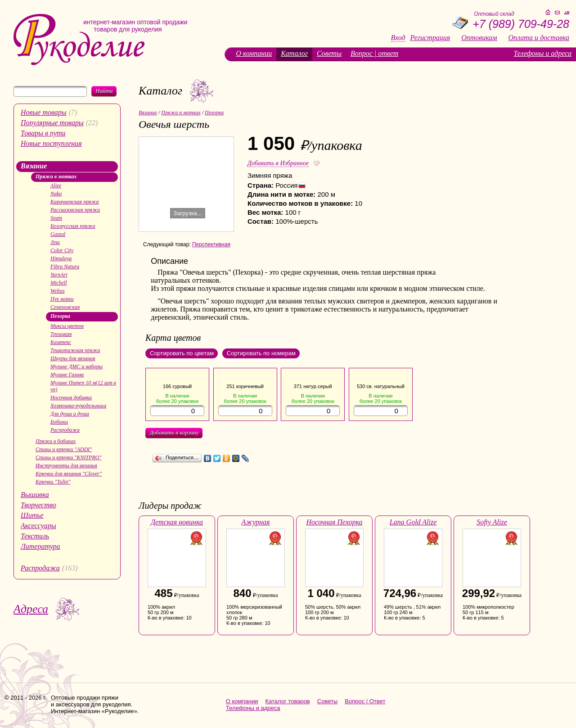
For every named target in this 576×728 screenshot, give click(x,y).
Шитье (32, 515)
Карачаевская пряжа (75, 202)
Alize (56, 185)
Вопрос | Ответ (365, 701)
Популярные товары (52, 123)
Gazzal (58, 234)
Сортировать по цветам (182, 353)
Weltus (58, 291)
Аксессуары (38, 526)
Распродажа (65, 430)
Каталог (294, 53)
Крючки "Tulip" (53, 482)
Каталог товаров (288, 701)
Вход (398, 38)
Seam (56, 218)
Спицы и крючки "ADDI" (64, 449)
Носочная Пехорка (334, 522)
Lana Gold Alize (413, 522)
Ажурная (256, 522)
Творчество (38, 505)
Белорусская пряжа (73, 226)
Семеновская (65, 307)
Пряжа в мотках (56, 176)
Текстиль (35, 536)
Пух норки (62, 299)
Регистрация (430, 38)
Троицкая (61, 334)
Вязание (34, 166)
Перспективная (211, 244)
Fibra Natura (65, 267)
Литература (40, 546)
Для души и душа (70, 414)
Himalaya (61, 258)
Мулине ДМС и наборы (76, 366)
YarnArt (59, 275)
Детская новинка (177, 522)
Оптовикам (479, 38)
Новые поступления (51, 143)
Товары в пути (43, 133)
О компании (254, 53)
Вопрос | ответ (374, 53)
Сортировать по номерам (261, 353)
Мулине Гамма (67, 375)
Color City (62, 250)
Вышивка (35, 495)
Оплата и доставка (539, 38)
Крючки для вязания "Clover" (69, 474)
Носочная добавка (71, 398)
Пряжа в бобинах (56, 441)
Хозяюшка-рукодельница (78, 406)
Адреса (31, 609)
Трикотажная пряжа (75, 350)
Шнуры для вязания (73, 358)
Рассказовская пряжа (75, 210)
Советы (329, 53)
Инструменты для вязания (66, 466)
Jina (55, 242)
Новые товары (44, 112)
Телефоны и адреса (542, 53)
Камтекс (61, 342)
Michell (59, 283)
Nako (56, 194)
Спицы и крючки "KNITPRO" (68, 457)
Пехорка (60, 316)
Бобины (59, 422)
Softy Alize (492, 522)
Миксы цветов (67, 326)
